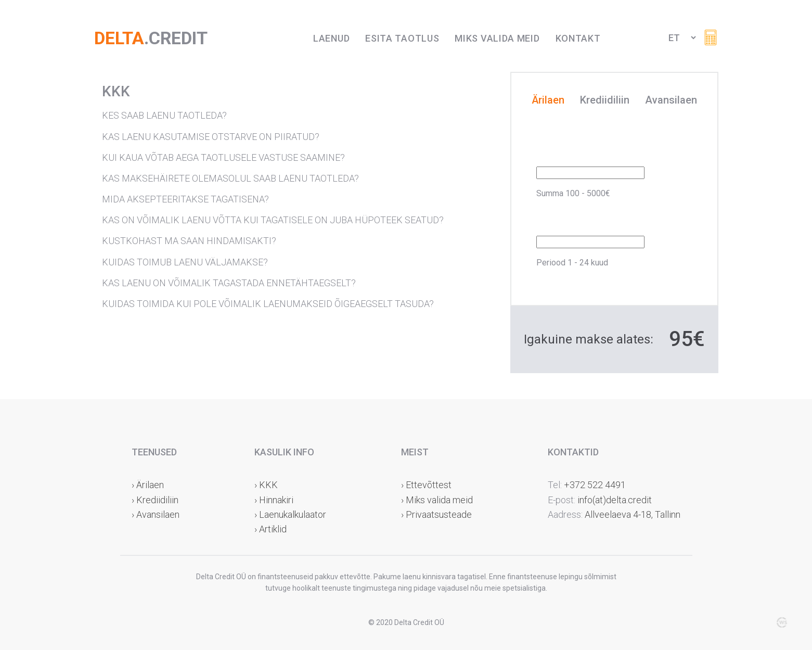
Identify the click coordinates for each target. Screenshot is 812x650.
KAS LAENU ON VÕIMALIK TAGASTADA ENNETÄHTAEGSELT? (229, 283)
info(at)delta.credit (615, 500)
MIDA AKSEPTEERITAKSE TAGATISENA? (185, 199)
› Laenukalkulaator (290, 514)
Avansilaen (671, 100)
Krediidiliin (605, 100)
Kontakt (578, 38)
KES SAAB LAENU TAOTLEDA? (164, 115)
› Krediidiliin (155, 500)
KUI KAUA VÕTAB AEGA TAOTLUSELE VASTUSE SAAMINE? (223, 157)
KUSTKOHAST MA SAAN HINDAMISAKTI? (189, 241)
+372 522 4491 (595, 485)
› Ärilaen (148, 485)
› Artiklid (270, 529)
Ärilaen (548, 100)
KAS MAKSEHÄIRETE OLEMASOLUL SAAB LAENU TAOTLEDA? (230, 178)
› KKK (266, 485)
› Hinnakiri (274, 500)
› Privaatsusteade (436, 514)
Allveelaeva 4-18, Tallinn (631, 514)
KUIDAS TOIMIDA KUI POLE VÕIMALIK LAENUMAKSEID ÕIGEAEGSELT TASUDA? (268, 304)
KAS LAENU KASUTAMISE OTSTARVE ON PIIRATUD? (211, 137)
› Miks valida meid (437, 500)
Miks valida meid (497, 38)
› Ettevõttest (426, 485)
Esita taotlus (402, 38)
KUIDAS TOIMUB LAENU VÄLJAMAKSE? (185, 262)
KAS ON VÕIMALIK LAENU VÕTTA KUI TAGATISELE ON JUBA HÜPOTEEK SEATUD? (273, 220)
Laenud (331, 38)
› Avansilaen (156, 514)
